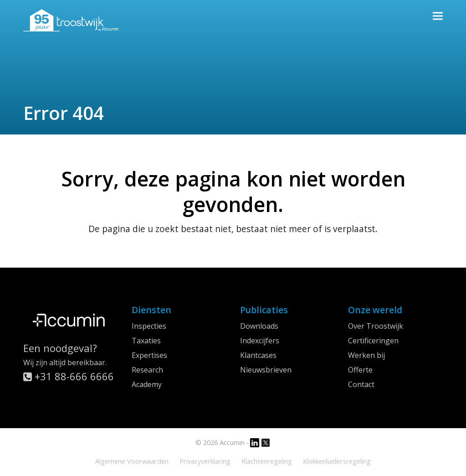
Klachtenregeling (267, 461)
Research (147, 370)
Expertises (149, 355)
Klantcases (258, 355)
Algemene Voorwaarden (132, 461)
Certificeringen (373, 341)
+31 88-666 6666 (69, 376)
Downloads (259, 326)
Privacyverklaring (205, 461)
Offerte (360, 370)
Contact (361, 384)
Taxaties (146, 341)
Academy (147, 384)
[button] (438, 16)
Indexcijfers (260, 341)
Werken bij (366, 355)
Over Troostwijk (376, 326)
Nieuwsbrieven (266, 370)
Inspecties (149, 326)
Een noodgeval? (60, 348)
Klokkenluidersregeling (337, 461)
